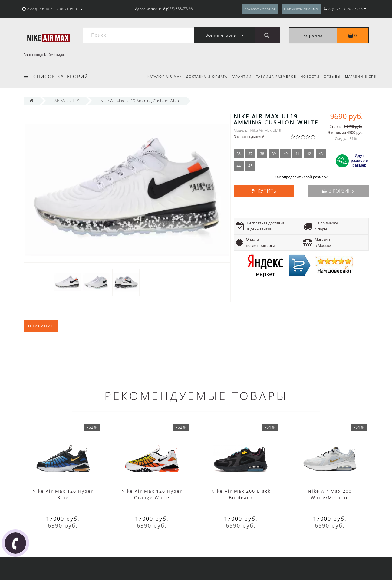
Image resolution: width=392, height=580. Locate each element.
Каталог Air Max (159, 76)
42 (309, 154)
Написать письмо (301, 9)
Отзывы (331, 76)
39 (274, 154)
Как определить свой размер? (301, 177)
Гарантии (238, 76)
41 (297, 154)
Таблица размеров (273, 76)
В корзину (338, 191)
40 (285, 154)
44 (239, 166)
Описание (41, 326)
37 (250, 154)
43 (321, 154)
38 (262, 154)
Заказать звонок (260, 9)
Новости (308, 76)
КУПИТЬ (267, 191)
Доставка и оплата (202, 76)
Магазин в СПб (361, 76)
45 (250, 166)
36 (239, 154)
